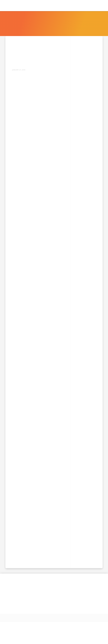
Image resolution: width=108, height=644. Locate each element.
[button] (48, 6)
